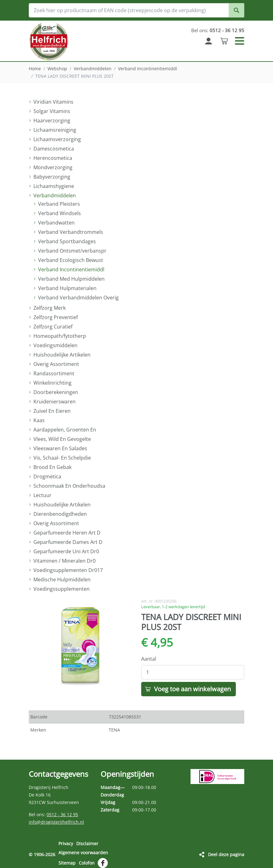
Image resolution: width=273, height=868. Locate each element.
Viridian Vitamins (53, 102)
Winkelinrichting (52, 383)
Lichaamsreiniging (55, 130)
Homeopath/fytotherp (60, 336)
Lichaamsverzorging (57, 139)
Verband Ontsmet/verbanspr (72, 251)
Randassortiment (54, 373)
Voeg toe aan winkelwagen (192, 689)
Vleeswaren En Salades (60, 448)
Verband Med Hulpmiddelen (71, 279)
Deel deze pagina (226, 852)
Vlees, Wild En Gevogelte (62, 439)
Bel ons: (217, 30)
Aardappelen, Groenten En (65, 430)
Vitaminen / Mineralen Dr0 (65, 561)
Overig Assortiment (56, 364)
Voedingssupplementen (62, 589)
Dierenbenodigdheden (60, 514)
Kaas (39, 420)
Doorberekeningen (56, 392)
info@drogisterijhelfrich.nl (56, 822)
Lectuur (42, 495)
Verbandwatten (56, 223)
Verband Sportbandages (67, 241)
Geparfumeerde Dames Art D (68, 542)
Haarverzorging (52, 121)
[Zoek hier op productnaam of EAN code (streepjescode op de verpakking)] (136, 10)
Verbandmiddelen (93, 69)
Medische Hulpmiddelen (62, 579)
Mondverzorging (53, 167)
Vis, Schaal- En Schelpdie (62, 458)
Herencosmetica (53, 158)
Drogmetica (47, 476)
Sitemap (67, 860)
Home (35, 69)
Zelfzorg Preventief (56, 317)
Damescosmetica (54, 149)
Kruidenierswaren (55, 402)
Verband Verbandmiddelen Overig (78, 298)
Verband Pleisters (59, 204)
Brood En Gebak (52, 467)
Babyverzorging (52, 177)
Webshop (57, 69)
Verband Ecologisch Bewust (71, 260)
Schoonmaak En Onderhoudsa (69, 486)
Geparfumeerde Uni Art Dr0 (66, 551)
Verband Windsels (60, 213)
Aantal (149, 659)
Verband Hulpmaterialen (67, 288)
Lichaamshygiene (54, 186)
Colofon (87, 860)
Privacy (66, 843)
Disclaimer (87, 843)
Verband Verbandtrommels (71, 232)
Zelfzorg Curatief (53, 327)
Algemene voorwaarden (83, 851)
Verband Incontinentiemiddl (148, 69)
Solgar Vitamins (52, 111)
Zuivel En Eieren (52, 411)
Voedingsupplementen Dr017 (68, 570)
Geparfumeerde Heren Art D (67, 533)
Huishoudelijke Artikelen (62, 355)
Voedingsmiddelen (55, 345)
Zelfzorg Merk (50, 308)
